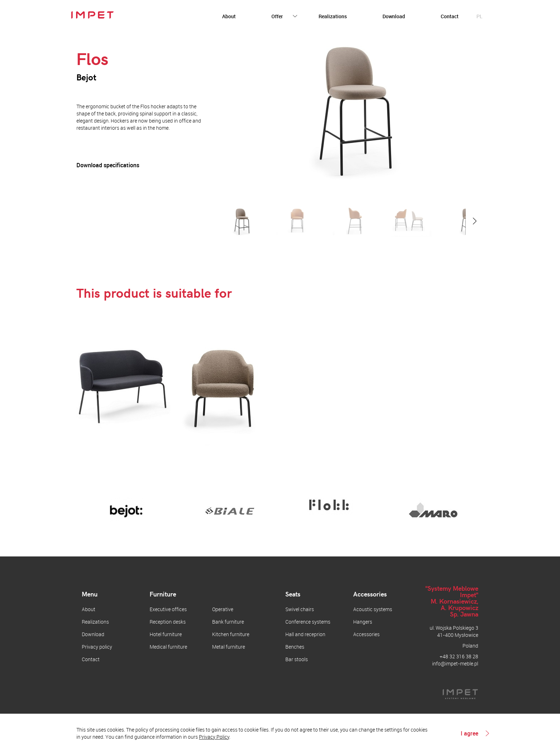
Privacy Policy (214, 737)
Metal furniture (229, 647)
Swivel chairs (300, 609)
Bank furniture (228, 622)
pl (479, 16)
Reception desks (168, 622)
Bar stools (297, 659)
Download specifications (108, 165)
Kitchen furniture (231, 634)
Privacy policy (97, 647)
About (229, 16)
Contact (450, 16)
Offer (277, 16)
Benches (295, 647)
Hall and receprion (305, 634)
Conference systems (308, 622)
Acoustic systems (373, 609)
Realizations (333, 16)
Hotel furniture (166, 634)
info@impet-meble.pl (455, 663)
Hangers (363, 622)
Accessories (366, 634)
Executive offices (168, 609)
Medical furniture (168, 647)
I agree (469, 733)
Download (394, 16)
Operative (223, 609)
